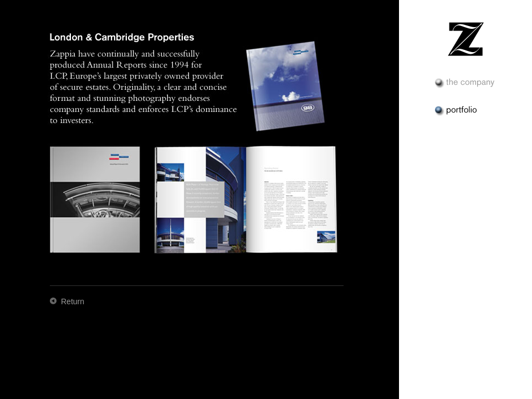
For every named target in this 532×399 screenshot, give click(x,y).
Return (73, 301)
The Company (465, 83)
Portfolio (465, 111)
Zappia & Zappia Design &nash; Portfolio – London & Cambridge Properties (465, 39)
